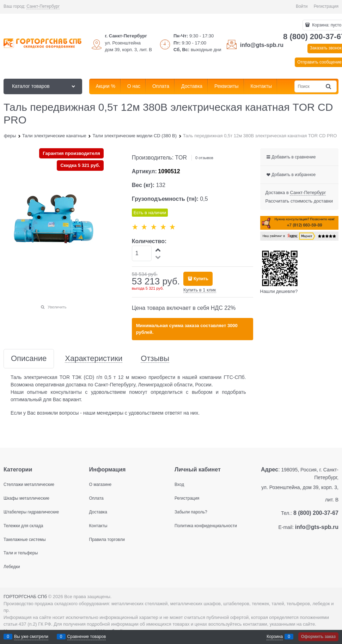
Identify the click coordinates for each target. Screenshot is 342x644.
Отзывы (155, 359)
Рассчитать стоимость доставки (299, 201)
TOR (181, 158)
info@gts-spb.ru (262, 45)
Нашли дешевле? (279, 291)
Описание (29, 359)
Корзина (275, 637)
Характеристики (94, 359)
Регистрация (326, 6)
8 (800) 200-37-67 (316, 513)
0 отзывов (204, 158)
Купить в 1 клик (200, 290)
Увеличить (57, 307)
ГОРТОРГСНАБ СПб (25, 597)
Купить (201, 279)
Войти (302, 6)
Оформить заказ (318, 637)
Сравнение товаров (87, 637)
